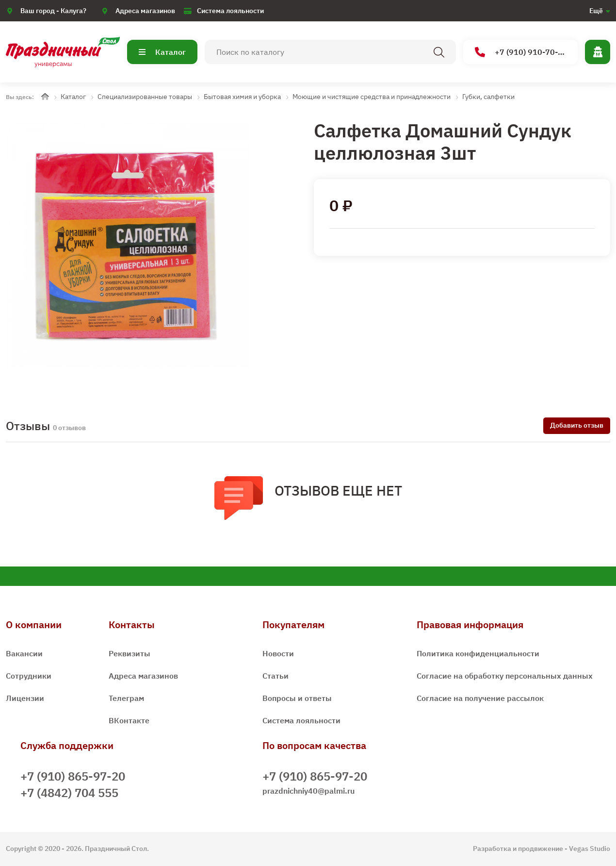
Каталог (162, 52)
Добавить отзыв (577, 425)
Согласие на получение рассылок (480, 698)
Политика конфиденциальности (478, 653)
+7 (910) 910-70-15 (521, 52)
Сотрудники (29, 676)
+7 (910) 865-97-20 (73, 776)
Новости (278, 653)
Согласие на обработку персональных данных (505, 676)
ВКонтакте (129, 720)
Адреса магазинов (145, 11)
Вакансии (24, 653)
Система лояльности (230, 11)
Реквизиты (130, 653)
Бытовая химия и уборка (242, 97)
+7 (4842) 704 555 (69, 793)
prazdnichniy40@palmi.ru (308, 791)
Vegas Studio (590, 849)
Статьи (276, 676)
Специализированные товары (145, 97)
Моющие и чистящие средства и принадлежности (372, 97)
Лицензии (25, 698)
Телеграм (126, 698)
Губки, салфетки (488, 97)
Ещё (596, 11)
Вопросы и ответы (297, 698)
